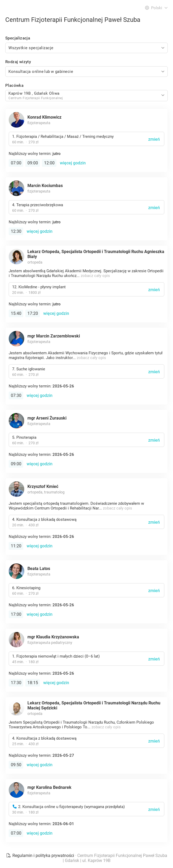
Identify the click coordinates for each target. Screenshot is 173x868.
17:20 (33, 313)
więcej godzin (73, 163)
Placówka (14, 85)
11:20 (16, 546)
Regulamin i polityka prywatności (41, 856)
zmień (154, 139)
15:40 (16, 313)
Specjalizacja (18, 38)
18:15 (33, 683)
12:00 (49, 163)
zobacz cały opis (95, 276)
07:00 (16, 163)
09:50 (16, 765)
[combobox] (86, 48)
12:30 (16, 231)
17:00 (16, 614)
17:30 (16, 683)
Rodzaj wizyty (18, 62)
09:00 (33, 163)
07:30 (16, 395)
